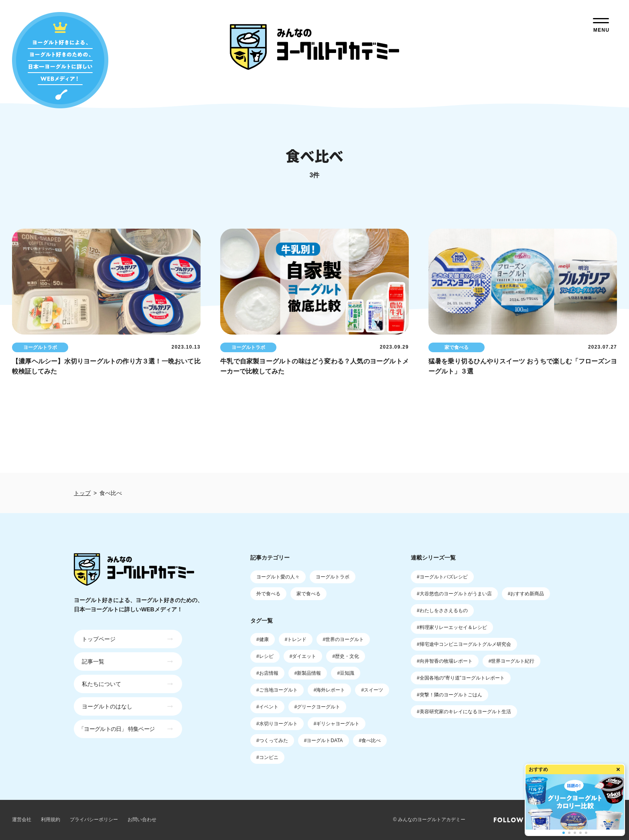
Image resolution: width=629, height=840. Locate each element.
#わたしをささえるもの (442, 611)
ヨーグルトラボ (333, 577)
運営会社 (22, 820)
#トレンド (296, 639)
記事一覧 (93, 661)
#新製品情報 (308, 673)
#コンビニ (267, 757)
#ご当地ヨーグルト (277, 690)
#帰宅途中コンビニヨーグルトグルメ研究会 (464, 644)
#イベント (267, 707)
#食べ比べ (370, 741)
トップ (82, 493)
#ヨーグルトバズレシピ (442, 577)
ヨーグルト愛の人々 (278, 577)
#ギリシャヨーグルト (337, 724)
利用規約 (51, 820)
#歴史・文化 (346, 656)
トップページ (99, 639)
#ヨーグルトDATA (324, 741)
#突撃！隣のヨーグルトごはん (449, 695)
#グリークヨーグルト (318, 707)
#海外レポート (330, 690)
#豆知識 (346, 673)
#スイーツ (372, 690)
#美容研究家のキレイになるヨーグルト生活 (464, 712)
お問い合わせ (142, 820)
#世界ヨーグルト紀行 (512, 661)
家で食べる (308, 594)
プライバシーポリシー (94, 820)
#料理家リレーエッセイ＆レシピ (452, 627)
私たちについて (101, 684)
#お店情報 (267, 673)
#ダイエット (303, 656)
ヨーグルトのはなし (107, 706)
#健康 (263, 639)
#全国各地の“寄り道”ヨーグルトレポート (461, 678)
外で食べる (268, 594)
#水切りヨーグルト (277, 724)
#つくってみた (272, 741)
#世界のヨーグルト (343, 639)
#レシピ (265, 656)
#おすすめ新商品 (526, 594)
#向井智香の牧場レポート (445, 661)
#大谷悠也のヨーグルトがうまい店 (454, 594)
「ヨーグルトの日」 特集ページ (117, 729)
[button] (564, 833)
